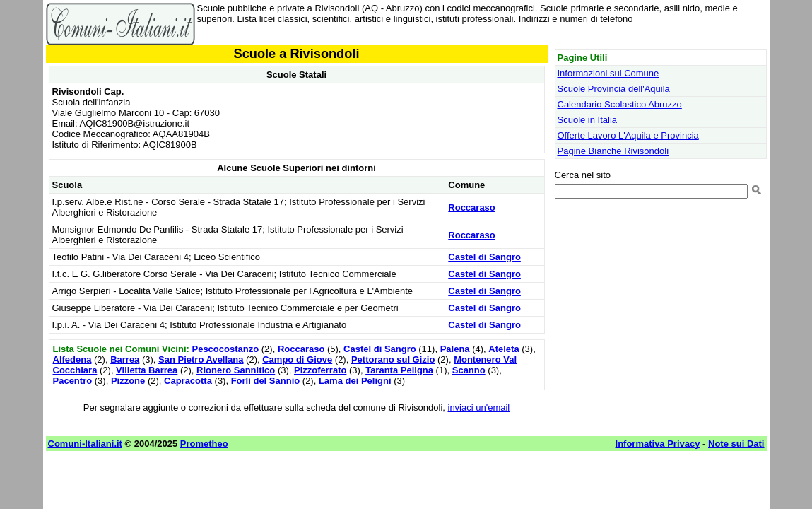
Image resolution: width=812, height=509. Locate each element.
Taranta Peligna (399, 370)
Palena (455, 349)
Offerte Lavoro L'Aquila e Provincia (628, 135)
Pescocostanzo (225, 349)
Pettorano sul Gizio (393, 359)
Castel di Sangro (484, 257)
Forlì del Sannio (266, 381)
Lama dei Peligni (355, 381)
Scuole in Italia (588, 120)
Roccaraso (471, 207)
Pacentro (73, 381)
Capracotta (188, 381)
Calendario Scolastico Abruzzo (620, 104)
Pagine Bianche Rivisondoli (613, 151)
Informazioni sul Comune (608, 73)
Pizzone (128, 381)
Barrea (125, 359)
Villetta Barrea (147, 370)
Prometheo (204, 444)
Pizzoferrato (320, 370)
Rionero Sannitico (236, 370)
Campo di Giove (297, 359)
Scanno (469, 370)
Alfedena (72, 359)
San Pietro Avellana (201, 359)
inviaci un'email (479, 408)
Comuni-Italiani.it (85, 444)
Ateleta (504, 349)
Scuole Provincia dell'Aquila (614, 89)
